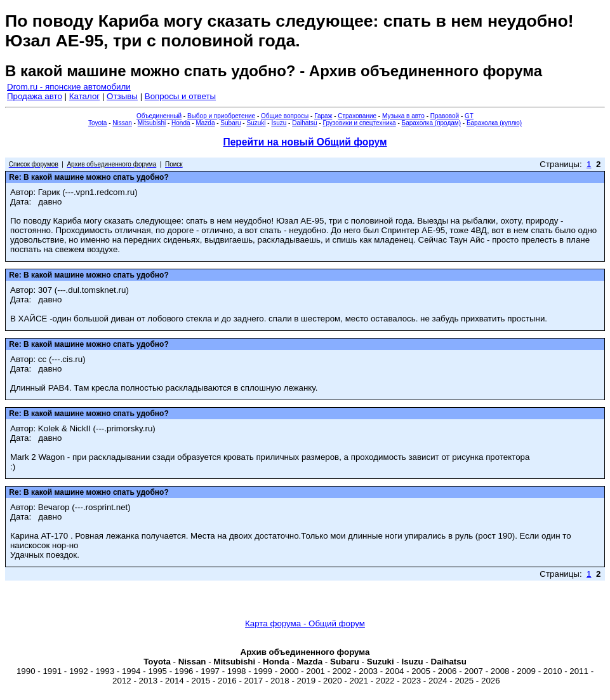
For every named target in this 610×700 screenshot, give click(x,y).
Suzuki (256, 123)
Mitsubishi (152, 123)
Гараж (323, 116)
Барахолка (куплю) (494, 123)
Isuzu (279, 123)
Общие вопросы (285, 116)
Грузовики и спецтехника (360, 123)
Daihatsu (304, 123)
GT (469, 116)
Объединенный (159, 116)
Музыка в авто (403, 116)
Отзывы (122, 96)
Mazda (205, 123)
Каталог (84, 96)
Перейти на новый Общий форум (305, 142)
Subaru (230, 123)
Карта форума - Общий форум (305, 623)
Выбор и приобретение (221, 116)
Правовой (445, 116)
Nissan (122, 123)
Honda (181, 123)
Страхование (357, 116)
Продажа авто (35, 96)
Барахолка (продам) (432, 123)
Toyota (97, 123)
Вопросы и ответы (180, 96)
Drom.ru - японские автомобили (69, 87)
